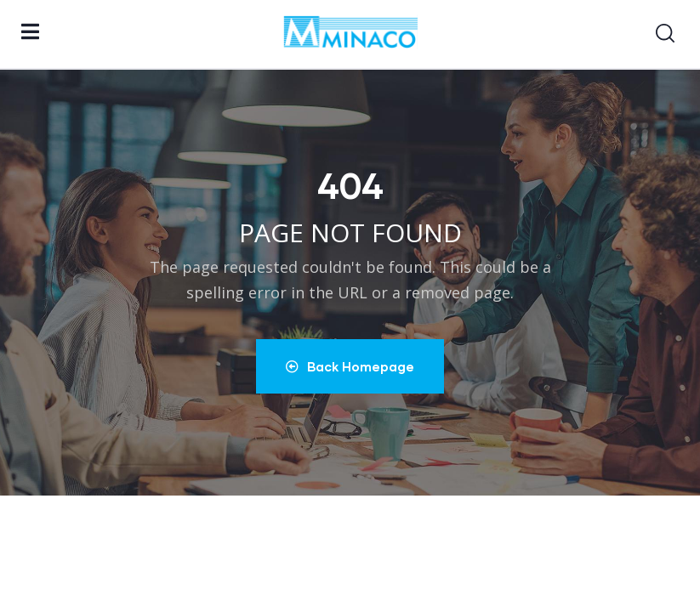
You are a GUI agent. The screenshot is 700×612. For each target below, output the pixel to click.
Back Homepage (350, 366)
